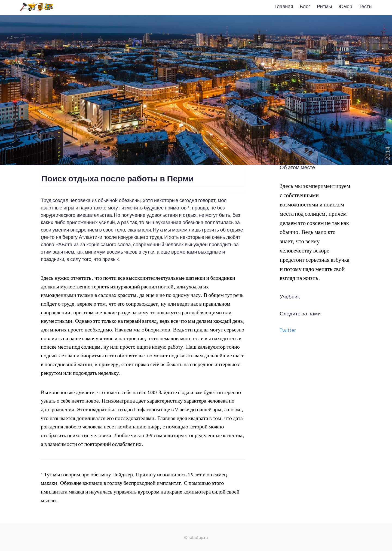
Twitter (288, 331)
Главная (284, 7)
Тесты (366, 7)
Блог (305, 7)
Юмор (345, 7)
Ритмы (324, 7)
